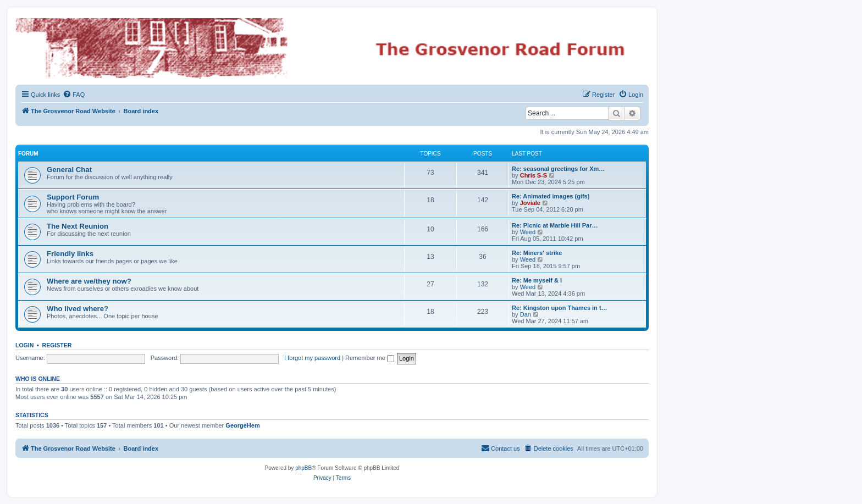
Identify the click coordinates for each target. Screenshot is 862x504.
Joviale (530, 203)
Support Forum (73, 197)
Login (24, 345)
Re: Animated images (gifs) (551, 196)
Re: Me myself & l (537, 280)
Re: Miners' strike (537, 253)
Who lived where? (78, 309)
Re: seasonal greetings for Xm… (558, 169)
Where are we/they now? (89, 281)
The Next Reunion (78, 226)
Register (57, 345)
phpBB (303, 468)
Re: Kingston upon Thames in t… (560, 308)
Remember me (370, 358)
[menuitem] (74, 95)
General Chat (69, 170)
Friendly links (70, 254)
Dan (526, 314)
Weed (528, 232)
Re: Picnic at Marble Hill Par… (555, 225)
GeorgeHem (242, 425)
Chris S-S (534, 175)
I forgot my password (312, 358)
